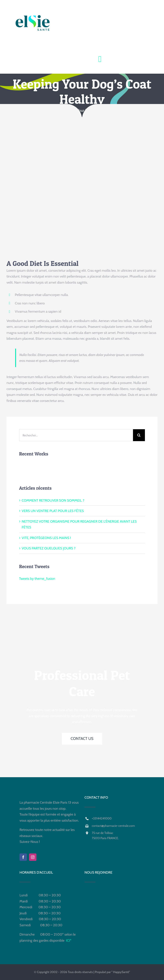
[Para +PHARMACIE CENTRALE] (82, 37)
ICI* (69, 940)
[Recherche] (139, 435)
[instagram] (33, 857)
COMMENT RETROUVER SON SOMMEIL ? (53, 500)
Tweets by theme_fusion (37, 579)
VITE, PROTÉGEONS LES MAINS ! (46, 538)
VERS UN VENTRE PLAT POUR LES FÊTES (53, 511)
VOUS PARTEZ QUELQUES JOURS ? (49, 548)
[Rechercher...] (76, 435)
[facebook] (23, 857)
